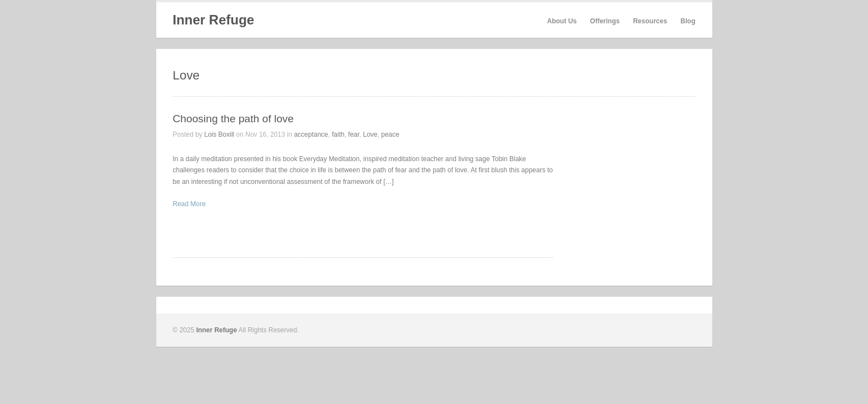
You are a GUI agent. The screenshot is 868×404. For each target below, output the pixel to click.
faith (338, 134)
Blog (688, 21)
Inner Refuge (214, 20)
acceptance (311, 134)
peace (390, 134)
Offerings (605, 21)
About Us (562, 21)
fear (354, 134)
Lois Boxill (219, 134)
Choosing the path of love (234, 119)
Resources (650, 21)
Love (370, 134)
